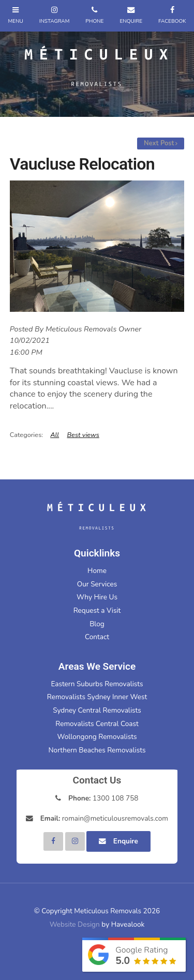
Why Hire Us (97, 597)
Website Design (75, 924)
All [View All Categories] (55, 435)
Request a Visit (97, 610)
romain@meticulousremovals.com (104, 818)
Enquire (126, 841)
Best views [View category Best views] (83, 435)
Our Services (97, 584)
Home (97, 571)
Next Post (159, 143)
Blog (97, 624)
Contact (97, 637)
